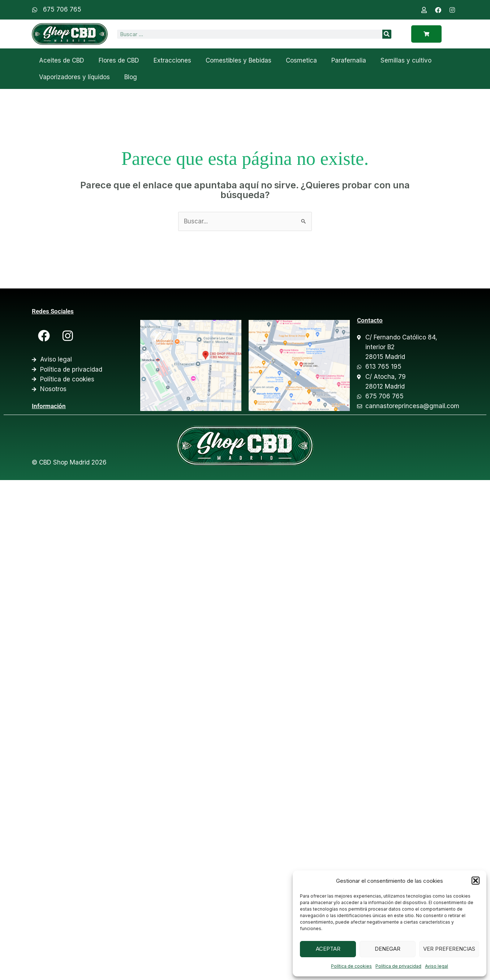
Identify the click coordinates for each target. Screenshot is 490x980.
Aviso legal (437, 966)
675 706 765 (62, 9)
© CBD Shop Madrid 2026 (69, 462)
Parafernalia (349, 60)
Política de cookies (351, 966)
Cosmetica (301, 60)
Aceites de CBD (62, 60)
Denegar (388, 949)
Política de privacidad (398, 966)
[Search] (387, 34)
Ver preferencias (449, 949)
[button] (476, 881)
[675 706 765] (35, 10)
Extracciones (172, 60)
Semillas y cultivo (406, 60)
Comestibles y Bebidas (238, 60)
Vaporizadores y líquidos (74, 77)
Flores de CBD (119, 60)
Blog (131, 77)
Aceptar (328, 949)
